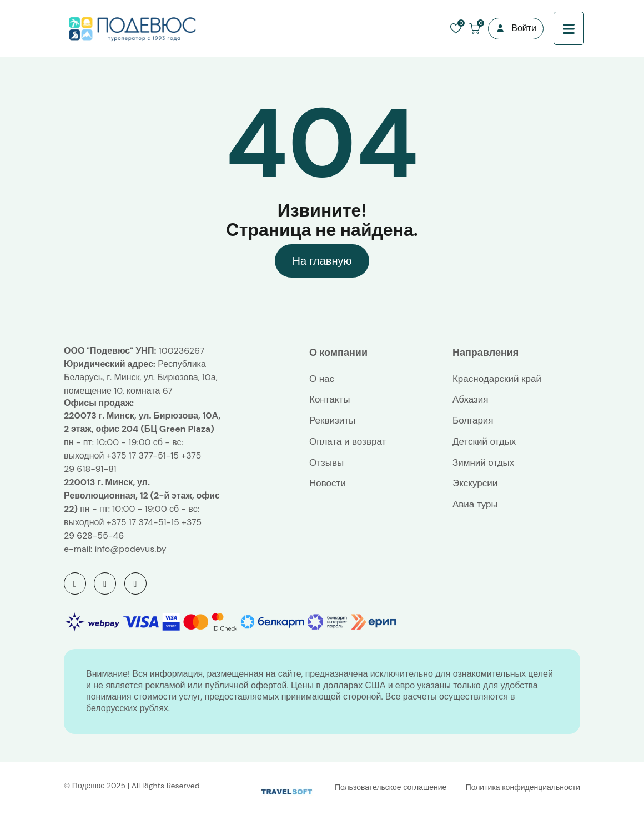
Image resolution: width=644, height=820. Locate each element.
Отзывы (326, 462)
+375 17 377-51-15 (143, 456)
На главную (322, 261)
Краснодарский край (497, 379)
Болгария (473, 420)
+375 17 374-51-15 (143, 522)
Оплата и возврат (348, 441)
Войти (524, 28)
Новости (328, 483)
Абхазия (471, 399)
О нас (322, 379)
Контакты (329, 399)
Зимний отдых (483, 462)
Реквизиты (332, 420)
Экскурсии (475, 483)
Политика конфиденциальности (523, 787)
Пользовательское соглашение (391, 787)
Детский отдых (484, 441)
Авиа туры (475, 504)
